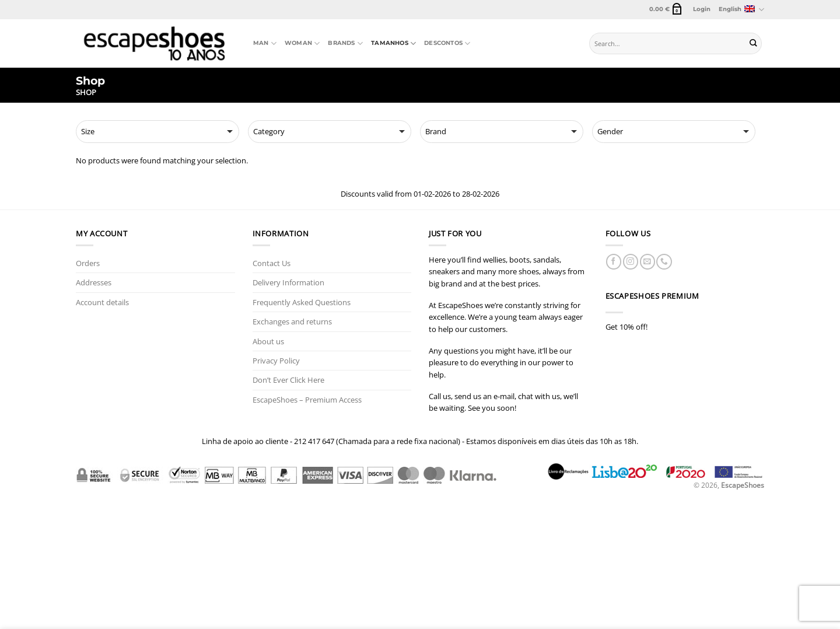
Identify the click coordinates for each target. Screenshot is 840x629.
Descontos (447, 43)
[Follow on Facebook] (614, 262)
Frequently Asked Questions (302, 302)
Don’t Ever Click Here (288, 380)
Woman (302, 43)
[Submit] (754, 43)
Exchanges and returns (292, 322)
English (741, 10)
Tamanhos (393, 43)
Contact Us (272, 263)
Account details (102, 302)
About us (268, 341)
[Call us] (664, 262)
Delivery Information (288, 282)
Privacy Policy (276, 361)
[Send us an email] (647, 262)
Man (265, 43)
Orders (88, 263)
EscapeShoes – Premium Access (307, 400)
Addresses (94, 282)
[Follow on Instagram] (631, 262)
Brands (345, 43)
